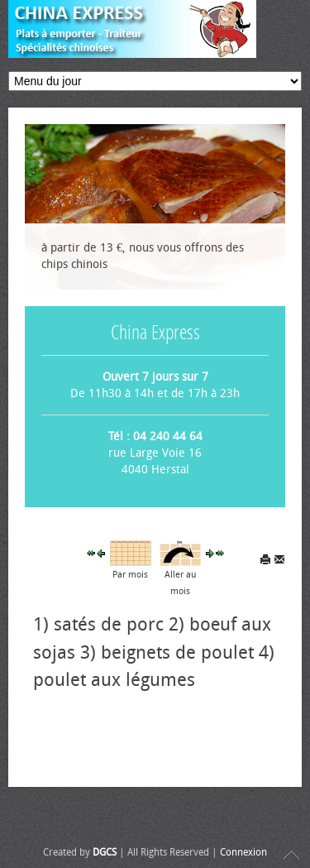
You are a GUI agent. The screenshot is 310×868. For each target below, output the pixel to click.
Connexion (243, 852)
